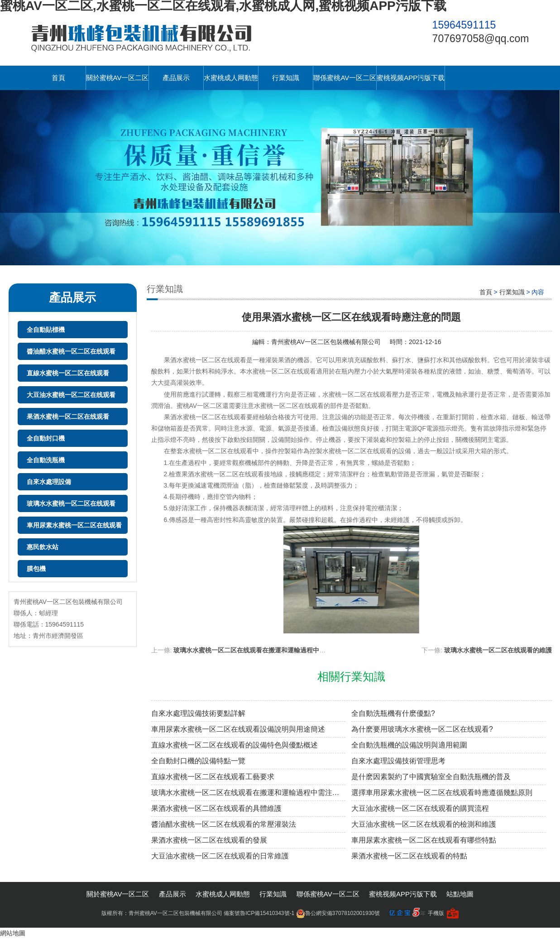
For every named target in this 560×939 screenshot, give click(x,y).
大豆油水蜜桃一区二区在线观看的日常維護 (220, 856)
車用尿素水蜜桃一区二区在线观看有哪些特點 (424, 840)
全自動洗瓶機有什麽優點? (393, 713)
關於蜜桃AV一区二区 (117, 78)
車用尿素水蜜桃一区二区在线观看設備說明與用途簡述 (238, 729)
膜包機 (36, 569)
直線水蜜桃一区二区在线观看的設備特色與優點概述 (235, 745)
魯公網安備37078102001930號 (338, 913)
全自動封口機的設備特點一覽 (198, 761)
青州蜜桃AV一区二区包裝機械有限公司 (326, 342)
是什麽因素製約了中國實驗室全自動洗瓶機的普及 (431, 777)
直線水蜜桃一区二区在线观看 (68, 373)
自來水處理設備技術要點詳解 (198, 713)
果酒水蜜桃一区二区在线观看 (68, 417)
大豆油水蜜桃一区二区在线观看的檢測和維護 (424, 824)
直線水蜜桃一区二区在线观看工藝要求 (213, 777)
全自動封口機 (46, 438)
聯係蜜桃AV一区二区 (345, 78)
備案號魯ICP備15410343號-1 (259, 913)
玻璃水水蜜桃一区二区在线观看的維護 (498, 650)
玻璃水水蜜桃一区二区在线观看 (71, 503)
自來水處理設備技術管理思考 (398, 761)
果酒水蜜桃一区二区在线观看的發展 (209, 840)
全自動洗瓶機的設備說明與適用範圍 (409, 745)
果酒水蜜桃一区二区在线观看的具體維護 (216, 808)
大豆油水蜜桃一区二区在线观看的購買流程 (420, 808)
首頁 (58, 78)
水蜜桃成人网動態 (231, 78)
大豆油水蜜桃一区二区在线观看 (71, 395)
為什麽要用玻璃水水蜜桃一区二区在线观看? (422, 729)
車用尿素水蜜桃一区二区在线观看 (74, 525)
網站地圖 (13, 933)
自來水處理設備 (49, 482)
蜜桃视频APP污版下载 (411, 78)
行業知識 (286, 78)
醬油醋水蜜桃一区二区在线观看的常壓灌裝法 (224, 824)
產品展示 (176, 78)
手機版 (436, 913)
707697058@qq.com (481, 38)
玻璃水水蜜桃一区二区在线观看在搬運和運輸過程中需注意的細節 (265, 650)
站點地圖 (460, 894)
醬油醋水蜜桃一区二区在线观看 (71, 351)
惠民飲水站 (43, 547)
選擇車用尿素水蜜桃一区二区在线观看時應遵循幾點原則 (442, 793)
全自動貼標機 (46, 330)
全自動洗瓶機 (46, 460)
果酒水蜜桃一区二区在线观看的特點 (409, 856)
